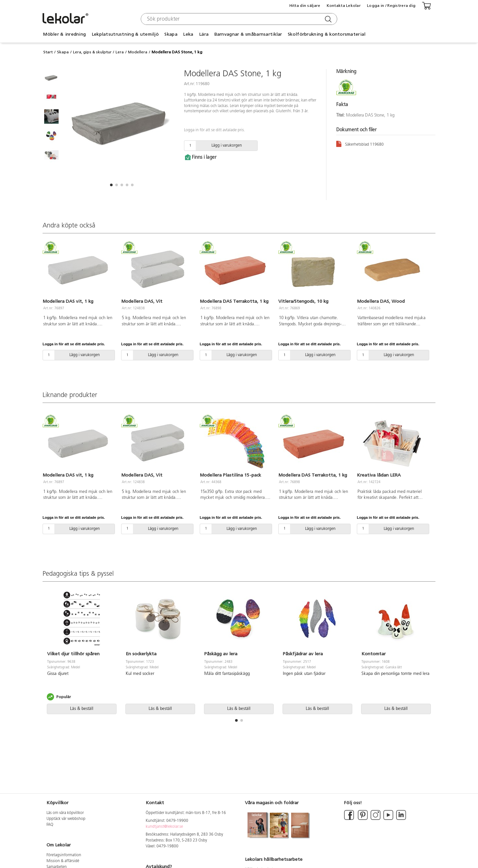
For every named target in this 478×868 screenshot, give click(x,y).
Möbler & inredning (64, 34)
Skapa (171, 34)
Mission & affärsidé (63, 861)
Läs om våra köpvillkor (65, 813)
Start (48, 52)
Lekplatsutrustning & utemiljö (125, 34)
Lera (120, 52)
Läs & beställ (82, 709)
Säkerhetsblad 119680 (360, 144)
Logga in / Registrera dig (391, 6)
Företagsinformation (64, 855)
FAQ (50, 825)
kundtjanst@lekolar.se (164, 827)
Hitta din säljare (305, 6)
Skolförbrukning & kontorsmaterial (327, 34)
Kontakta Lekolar (344, 6)
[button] (111, 185)
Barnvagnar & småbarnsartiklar (248, 34)
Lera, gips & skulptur (92, 52)
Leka (188, 34)
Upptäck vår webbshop (66, 819)
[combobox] (238, 19)
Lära (204, 34)
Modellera (138, 52)
